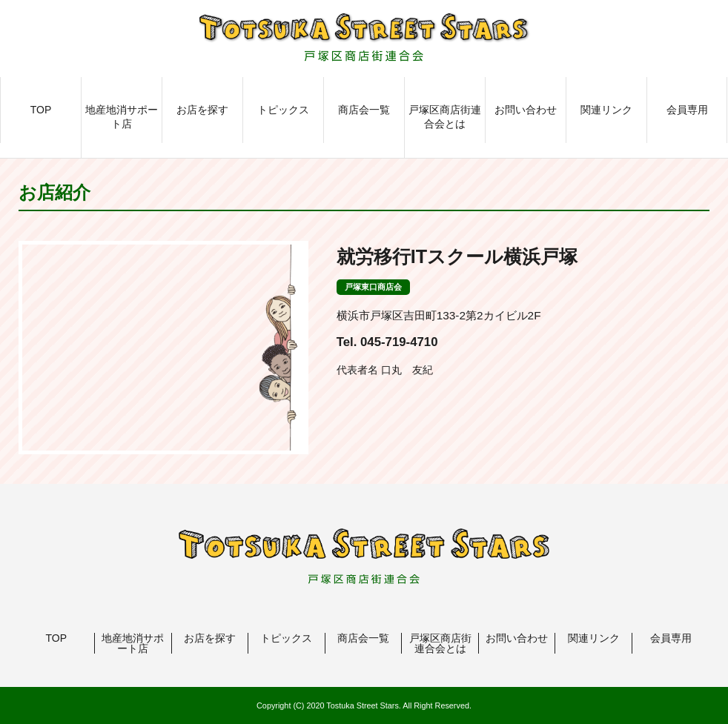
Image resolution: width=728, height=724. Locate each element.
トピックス (283, 110)
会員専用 (687, 110)
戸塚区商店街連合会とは (445, 117)
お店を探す (202, 110)
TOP (41, 110)
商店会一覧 (364, 110)
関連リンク (606, 110)
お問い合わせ (526, 110)
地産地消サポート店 (122, 117)
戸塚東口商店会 (373, 287)
